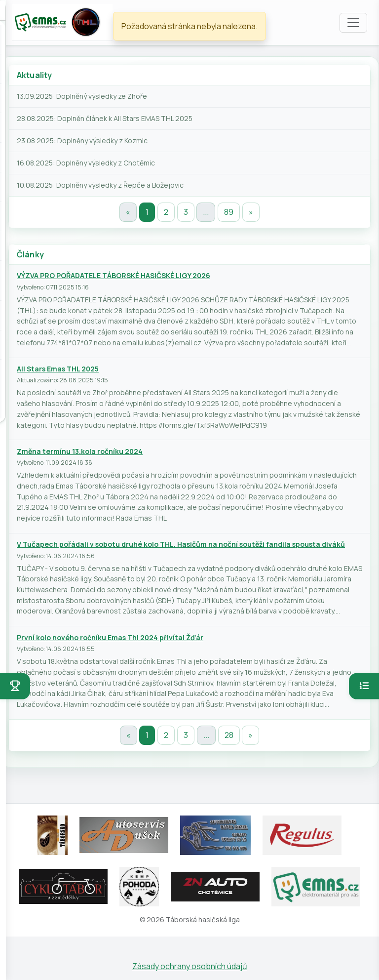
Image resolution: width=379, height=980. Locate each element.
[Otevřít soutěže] (15, 686)
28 (229, 735)
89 (229, 212)
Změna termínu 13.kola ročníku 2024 (80, 451)
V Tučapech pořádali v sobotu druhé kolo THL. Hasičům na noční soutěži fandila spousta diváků (181, 544)
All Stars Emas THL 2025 (58, 369)
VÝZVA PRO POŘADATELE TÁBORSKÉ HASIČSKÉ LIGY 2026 (114, 275)
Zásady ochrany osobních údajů (190, 966)
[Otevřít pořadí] (364, 686)
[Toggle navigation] (353, 23)
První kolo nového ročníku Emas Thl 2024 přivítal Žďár (110, 637)
